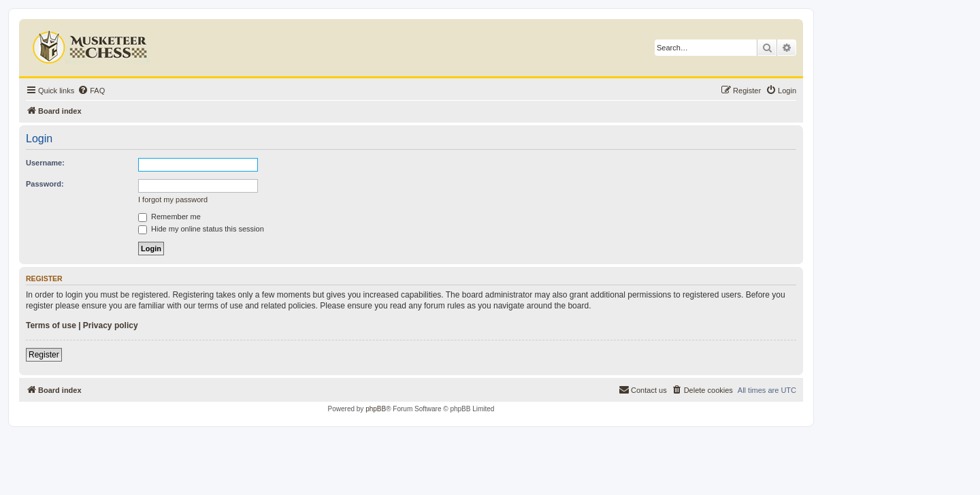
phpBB (376, 409)
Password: (45, 184)
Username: (45, 163)
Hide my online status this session (201, 229)
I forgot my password (173, 199)
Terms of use (51, 325)
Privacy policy (111, 325)
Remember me (169, 217)
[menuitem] (91, 91)
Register (44, 355)
